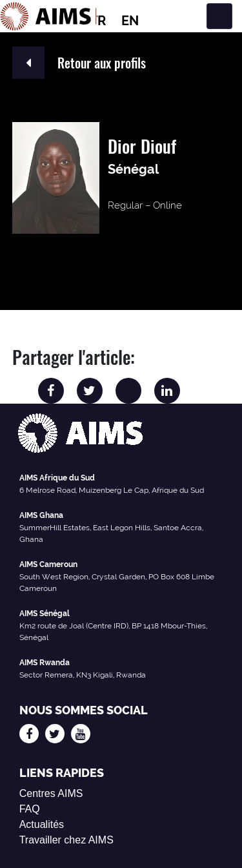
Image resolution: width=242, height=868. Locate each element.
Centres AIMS (51, 793)
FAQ (30, 809)
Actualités (42, 824)
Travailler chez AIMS (66, 840)
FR (98, 21)
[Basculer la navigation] (219, 16)
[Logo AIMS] (48, 16)
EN (130, 21)
